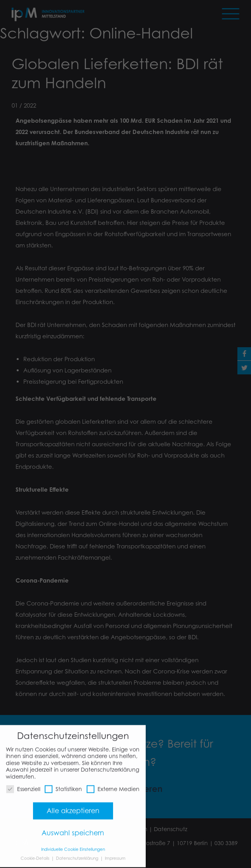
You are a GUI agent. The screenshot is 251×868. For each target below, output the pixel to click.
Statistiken (63, 784)
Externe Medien (113, 784)
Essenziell (23, 784)
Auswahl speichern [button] (73, 828)
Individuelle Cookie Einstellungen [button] (73, 844)
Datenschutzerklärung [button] (78, 853)
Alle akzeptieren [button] (73, 806)
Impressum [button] (115, 853)
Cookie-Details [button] (36, 853)
